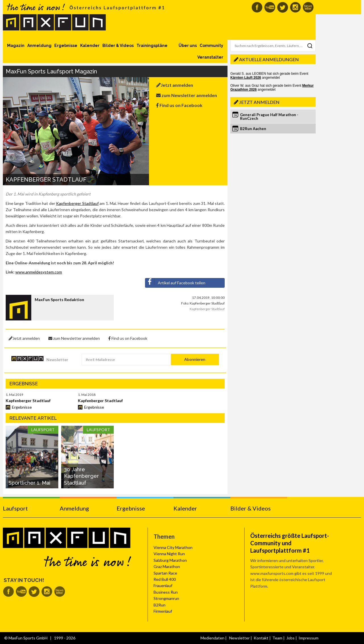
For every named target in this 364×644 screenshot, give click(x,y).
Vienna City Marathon (173, 547)
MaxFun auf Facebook (257, 7)
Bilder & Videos (118, 46)
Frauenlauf (163, 586)
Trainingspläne (152, 46)
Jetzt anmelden (175, 85)
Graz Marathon (167, 566)
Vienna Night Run (169, 554)
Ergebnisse (66, 46)
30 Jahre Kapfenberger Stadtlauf (81, 476)
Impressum (309, 638)
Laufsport (15, 508)
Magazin (16, 46)
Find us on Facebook (179, 105)
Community (211, 46)
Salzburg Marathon (170, 560)
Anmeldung (39, 46)
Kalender (90, 46)
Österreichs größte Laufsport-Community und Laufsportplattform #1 (290, 543)
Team (277, 638)
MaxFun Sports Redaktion (59, 300)
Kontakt (261, 638)
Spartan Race (165, 573)
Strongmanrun (166, 598)
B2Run (160, 605)
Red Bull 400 (165, 579)
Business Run (166, 592)
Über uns (188, 46)
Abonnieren (195, 359)
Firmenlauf (163, 611)
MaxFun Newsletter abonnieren (308, 7)
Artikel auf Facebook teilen (175, 282)
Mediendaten (212, 638)
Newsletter (57, 360)
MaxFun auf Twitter (283, 7)
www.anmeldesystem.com (39, 272)
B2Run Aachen (253, 129)
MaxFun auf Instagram (295, 7)
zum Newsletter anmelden (187, 95)
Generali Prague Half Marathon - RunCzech (269, 117)
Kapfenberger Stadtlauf (77, 203)
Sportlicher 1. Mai (29, 483)
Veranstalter (210, 57)
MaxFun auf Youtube (270, 7)
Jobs (290, 638)
